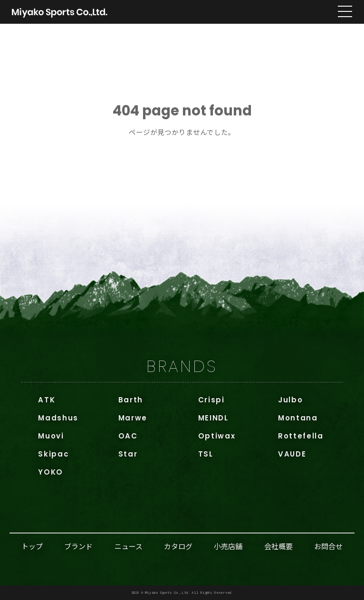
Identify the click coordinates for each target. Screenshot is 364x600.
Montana (298, 418)
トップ (32, 546)
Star (128, 454)
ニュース (129, 546)
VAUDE (292, 454)
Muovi (51, 436)
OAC (128, 436)
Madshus (58, 418)
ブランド (78, 546)
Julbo (290, 400)
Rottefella (301, 436)
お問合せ (328, 546)
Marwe (133, 418)
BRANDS (182, 366)
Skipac (53, 454)
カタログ (178, 546)
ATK (47, 400)
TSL (206, 454)
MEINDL (213, 418)
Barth (131, 400)
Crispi (211, 400)
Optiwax (217, 436)
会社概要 (278, 546)
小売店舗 (228, 546)
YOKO (51, 472)
